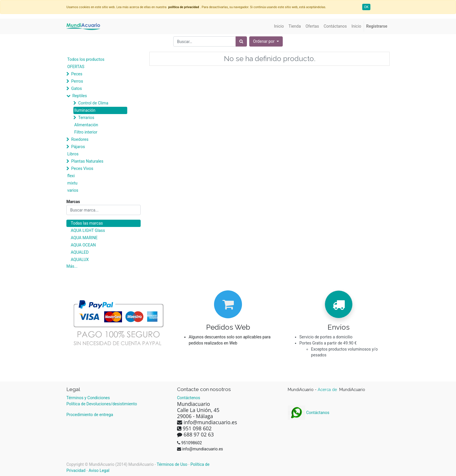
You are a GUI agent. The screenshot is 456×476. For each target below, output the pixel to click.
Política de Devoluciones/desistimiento (102, 404)
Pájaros (78, 147)
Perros (77, 81)
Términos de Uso (172, 464)
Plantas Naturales (87, 161)
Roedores (80, 139)
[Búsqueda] (241, 41)
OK (366, 7)
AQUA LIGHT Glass (88, 230)
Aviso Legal (99, 470)
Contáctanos (309, 413)
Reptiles (79, 96)
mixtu (72, 183)
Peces (77, 74)
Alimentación (86, 125)
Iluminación (85, 110)
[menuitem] (279, 26)
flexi (71, 176)
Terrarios (86, 118)
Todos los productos (86, 59)
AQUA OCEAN (83, 245)
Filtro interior (86, 132)
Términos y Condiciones (88, 398)
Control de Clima (93, 103)
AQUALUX (80, 260)
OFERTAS (76, 67)
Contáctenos (189, 398)
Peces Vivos (82, 168)
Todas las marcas (87, 223)
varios (73, 190)
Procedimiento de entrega (90, 415)
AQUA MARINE (84, 238)
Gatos (76, 88)
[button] (266, 41)
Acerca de (328, 390)
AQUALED (80, 252)
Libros (73, 154)
